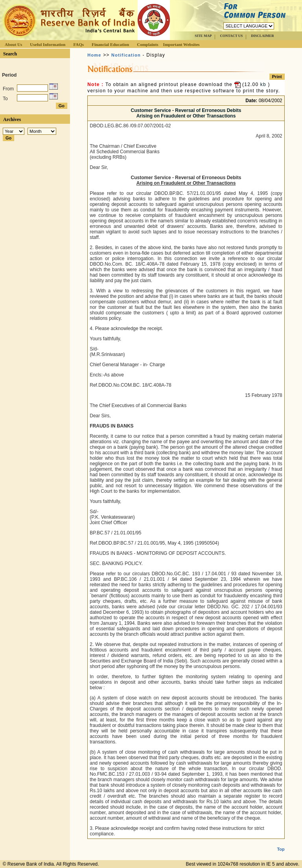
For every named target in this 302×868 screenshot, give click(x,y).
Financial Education (110, 44)
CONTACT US (231, 36)
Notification (126, 55)
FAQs (78, 44)
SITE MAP (203, 36)
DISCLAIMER (262, 36)
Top (281, 843)
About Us (13, 44)
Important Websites (181, 44)
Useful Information (48, 44)
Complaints (147, 44)
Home (94, 55)
